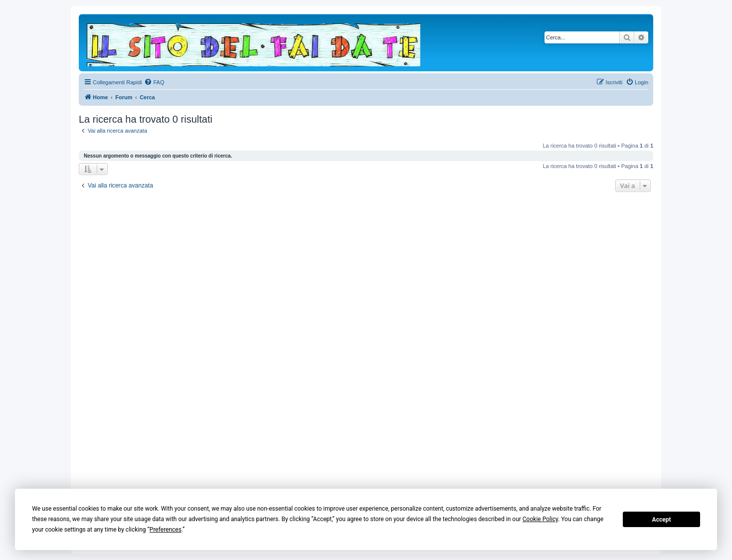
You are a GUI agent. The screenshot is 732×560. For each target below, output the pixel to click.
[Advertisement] (366, 343)
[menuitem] (154, 82)
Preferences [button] (166, 530)
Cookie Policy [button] (540, 519)
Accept (662, 520)
